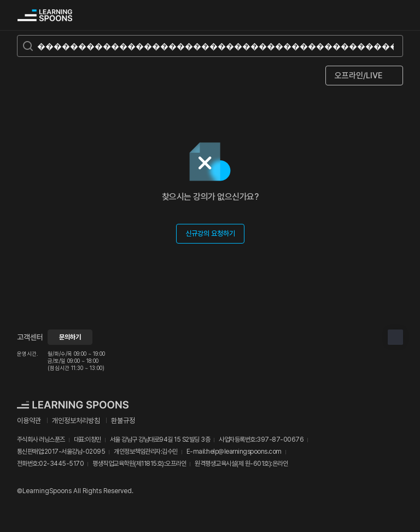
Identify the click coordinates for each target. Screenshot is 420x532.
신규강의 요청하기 (210, 233)
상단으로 (395, 337)
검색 (372, 15)
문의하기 (70, 337)
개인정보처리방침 (76, 421)
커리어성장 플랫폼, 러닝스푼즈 (45, 15)
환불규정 (123, 421)
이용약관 (29, 421)
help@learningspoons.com (244, 452)
